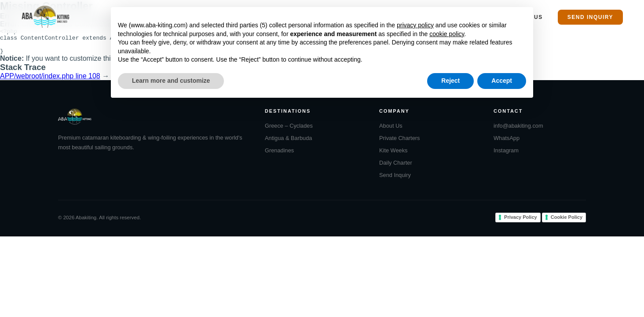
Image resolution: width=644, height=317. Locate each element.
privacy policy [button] (415, 25)
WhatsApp (507, 143)
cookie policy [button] (447, 34)
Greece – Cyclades (289, 131)
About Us (391, 131)
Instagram (506, 156)
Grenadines (279, 156)
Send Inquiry (395, 180)
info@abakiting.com (518, 131)
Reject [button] (450, 81)
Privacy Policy (521, 222)
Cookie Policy (567, 222)
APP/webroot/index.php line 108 (50, 81)
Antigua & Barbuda (288, 143)
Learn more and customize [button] (171, 81)
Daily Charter (396, 168)
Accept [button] (502, 81)
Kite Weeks (393, 156)
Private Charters (399, 143)
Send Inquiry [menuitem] (590, 17)
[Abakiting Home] (46, 17)
